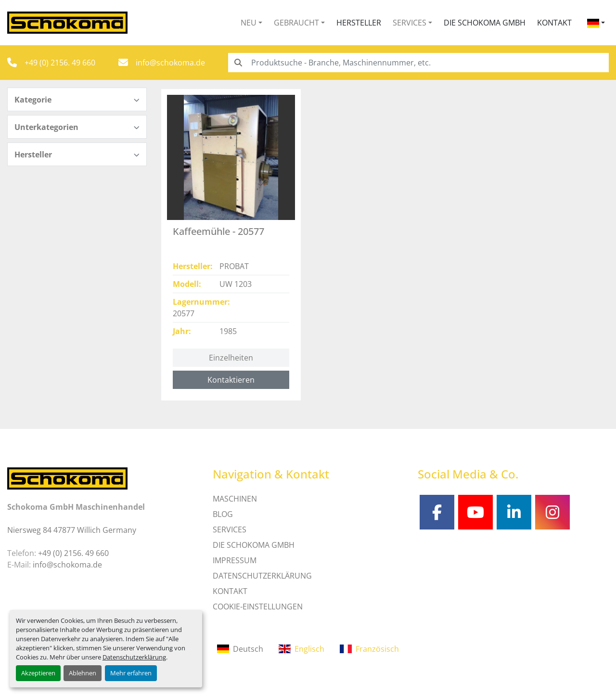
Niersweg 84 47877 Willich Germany (72, 530)
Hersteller (359, 23)
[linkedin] (514, 512)
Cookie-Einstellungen (258, 607)
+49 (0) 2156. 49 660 (60, 63)
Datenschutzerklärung (134, 657)
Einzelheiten (231, 358)
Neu (249, 23)
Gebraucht (296, 23)
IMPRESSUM (235, 560)
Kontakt (554, 23)
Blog (223, 514)
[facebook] (437, 512)
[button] (251, 23)
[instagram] (552, 512)
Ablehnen (83, 673)
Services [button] (410, 23)
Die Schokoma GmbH (485, 23)
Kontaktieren (231, 380)
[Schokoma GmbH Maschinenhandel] (67, 478)
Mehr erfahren (131, 673)
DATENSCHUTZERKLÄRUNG (262, 576)
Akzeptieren (38, 673)
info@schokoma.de (170, 63)
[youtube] (475, 512)
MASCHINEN (235, 499)
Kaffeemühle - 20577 (218, 231)
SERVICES (230, 529)
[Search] (418, 63)
